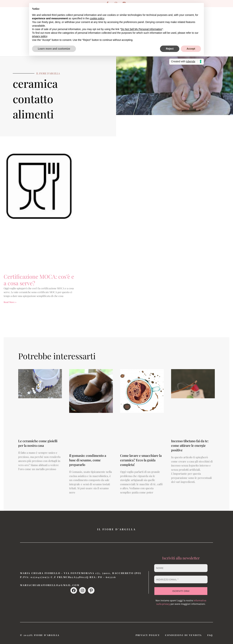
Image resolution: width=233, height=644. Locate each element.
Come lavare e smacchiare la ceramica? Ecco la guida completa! (141, 460)
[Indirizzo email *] (181, 580)
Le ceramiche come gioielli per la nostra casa (38, 443)
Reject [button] (170, 49)
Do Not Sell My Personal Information (141, 29)
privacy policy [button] (40, 36)
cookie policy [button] (97, 18)
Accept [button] (191, 49)
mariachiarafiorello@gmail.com (50, 585)
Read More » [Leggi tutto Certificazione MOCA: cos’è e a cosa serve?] (10, 302)
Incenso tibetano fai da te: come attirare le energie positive (190, 445)
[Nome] (181, 568)
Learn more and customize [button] (54, 49)
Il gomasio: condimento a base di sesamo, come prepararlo (88, 460)
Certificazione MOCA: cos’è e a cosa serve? (39, 280)
